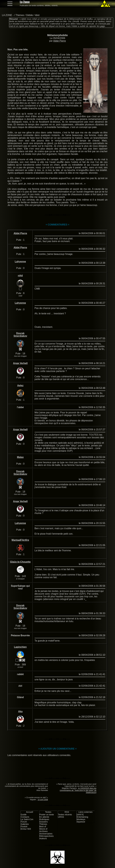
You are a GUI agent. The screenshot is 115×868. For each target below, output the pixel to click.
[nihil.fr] (80, 815)
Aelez (20, 385)
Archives (43, 831)
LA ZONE (7, 15)
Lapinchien (20, 647)
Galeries (25, 824)
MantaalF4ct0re (20, 540)
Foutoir (24, 826)
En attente (44, 817)
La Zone (25, 2)
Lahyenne (20, 262)
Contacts (25, 817)
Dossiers (44, 822)
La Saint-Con (27, 819)
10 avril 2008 (43, 800)
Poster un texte (47, 815)
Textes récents (65, 815)
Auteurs (43, 838)
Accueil (29, 812)
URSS (61, 817)
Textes (48, 812)
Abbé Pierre (60, 41)
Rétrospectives (46, 836)
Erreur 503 (26, 829)
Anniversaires (46, 834)
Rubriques (44, 819)
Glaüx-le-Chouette (20, 562)
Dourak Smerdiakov (20, 335)
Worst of (43, 829)
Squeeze (81, 822)
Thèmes (20, 15)
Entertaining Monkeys (82, 818)
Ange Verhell (20, 363)
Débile (30, 15)
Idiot (37, 15)
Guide (24, 815)
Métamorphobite (58, 35)
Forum (24, 822)
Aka (20, 711)
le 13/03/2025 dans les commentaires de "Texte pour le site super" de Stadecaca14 (78, 790)
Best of (43, 826)
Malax (20, 457)
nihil (20, 276)
